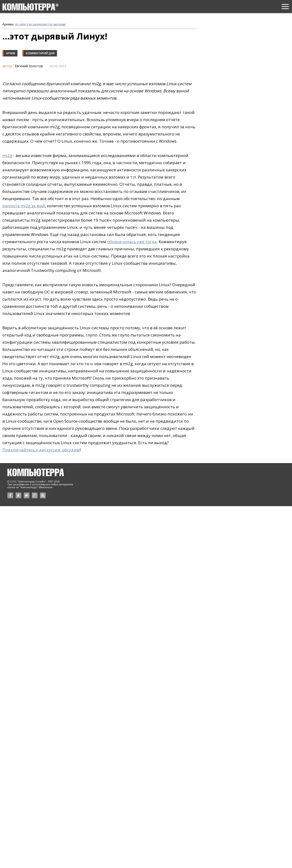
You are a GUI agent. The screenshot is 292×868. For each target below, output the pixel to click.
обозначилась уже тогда (132, 242)
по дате (20, 24)
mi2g (7, 155)
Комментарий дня (40, 53)
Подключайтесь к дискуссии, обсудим (41, 450)
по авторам (57, 24)
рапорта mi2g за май (24, 206)
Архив (11, 53)
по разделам (38, 24)
